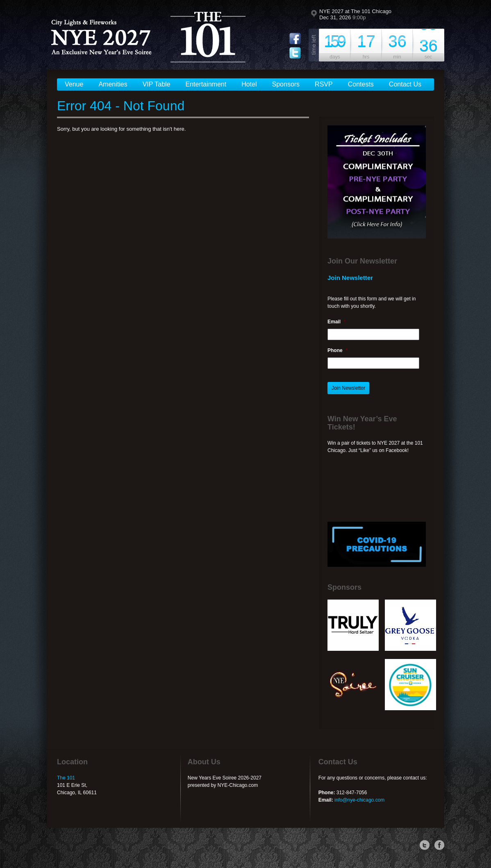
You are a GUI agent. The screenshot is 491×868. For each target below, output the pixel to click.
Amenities (113, 84)
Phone (338, 350)
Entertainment (206, 84)
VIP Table (157, 84)
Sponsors (286, 84)
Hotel (249, 84)
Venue (74, 84)
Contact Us (405, 84)
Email (337, 322)
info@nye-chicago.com (359, 800)
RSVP (324, 84)
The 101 (66, 778)
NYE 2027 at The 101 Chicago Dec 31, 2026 (355, 14)
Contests (361, 84)
